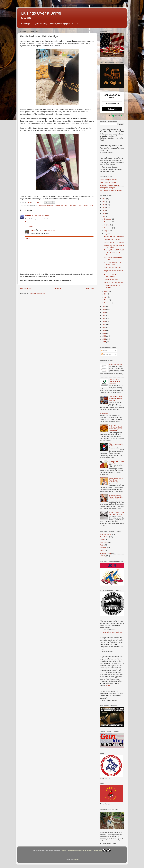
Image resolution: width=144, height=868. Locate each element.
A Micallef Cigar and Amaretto (114, 283)
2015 (104, 318)
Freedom (103, 548)
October (107, 225)
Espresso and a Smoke (112, 239)
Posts (104, 350)
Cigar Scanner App (116, 364)
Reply (27, 222)
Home (58, 288)
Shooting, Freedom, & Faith (109, 185)
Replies (30, 226)
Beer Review (59, 206)
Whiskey (103, 556)
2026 (104, 199)
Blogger (76, 860)
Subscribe (112, 109)
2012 (104, 327)
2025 (104, 202)
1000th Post (104, 414)
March (107, 300)
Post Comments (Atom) (37, 293)
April (106, 297)
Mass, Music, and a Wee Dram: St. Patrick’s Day (116, 480)
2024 (104, 205)
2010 (104, 333)
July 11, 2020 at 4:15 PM (40, 216)
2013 (104, 324)
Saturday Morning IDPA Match (114, 250)
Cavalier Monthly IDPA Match (114, 242)
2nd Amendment (106, 534)
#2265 (108, 686)
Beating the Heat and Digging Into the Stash (114, 246)
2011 (104, 330)
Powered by (112, 116)
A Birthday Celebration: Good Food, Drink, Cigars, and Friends (116, 428)
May (106, 294)
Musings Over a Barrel (41, 13)
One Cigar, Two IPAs (111, 280)
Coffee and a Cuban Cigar (113, 267)
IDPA (102, 550)
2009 (104, 336)
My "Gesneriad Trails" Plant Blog (111, 190)
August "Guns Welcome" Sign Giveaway (115, 381)
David (33, 230)
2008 (104, 339)
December (108, 219)
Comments (106, 354)
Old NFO (28, 216)
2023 (104, 208)
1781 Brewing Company (46, 206)
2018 (104, 310)
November (108, 222)
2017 (104, 312)
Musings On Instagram (108, 188)
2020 (104, 216)
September (108, 228)
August (107, 231)
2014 (104, 321)
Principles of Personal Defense (111, 632)
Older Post (90, 288)
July (106, 234)
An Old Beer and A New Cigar (114, 236)
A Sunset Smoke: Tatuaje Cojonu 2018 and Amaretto (116, 497)
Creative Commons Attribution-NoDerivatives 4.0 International (86, 850)
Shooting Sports (106, 553)
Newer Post (25, 288)
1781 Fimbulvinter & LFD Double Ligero (112, 263)
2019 (104, 307)
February (108, 303)
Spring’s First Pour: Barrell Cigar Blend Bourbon (116, 398)
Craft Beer (73, 206)
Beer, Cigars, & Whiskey (108, 182)
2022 (104, 211)
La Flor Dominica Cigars (85, 206)
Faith (102, 545)
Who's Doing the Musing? (109, 180)
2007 (104, 342)
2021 (104, 214)
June (106, 291)
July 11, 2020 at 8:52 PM (47, 230)
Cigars (66, 206)
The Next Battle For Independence (111, 276)
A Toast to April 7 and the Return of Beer (116, 513)
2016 (104, 315)
